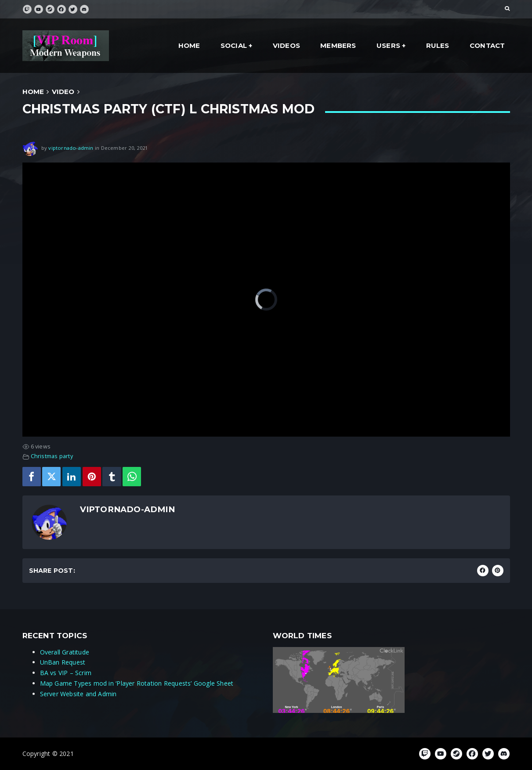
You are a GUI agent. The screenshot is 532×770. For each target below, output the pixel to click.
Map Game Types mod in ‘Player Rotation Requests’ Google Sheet (137, 683)
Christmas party (52, 456)
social (234, 45)
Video (63, 92)
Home (189, 45)
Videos (286, 45)
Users (388, 45)
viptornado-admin (71, 147)
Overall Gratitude (65, 652)
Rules (438, 45)
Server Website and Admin (78, 694)
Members (338, 45)
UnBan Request (63, 662)
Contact (487, 45)
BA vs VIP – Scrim (66, 673)
